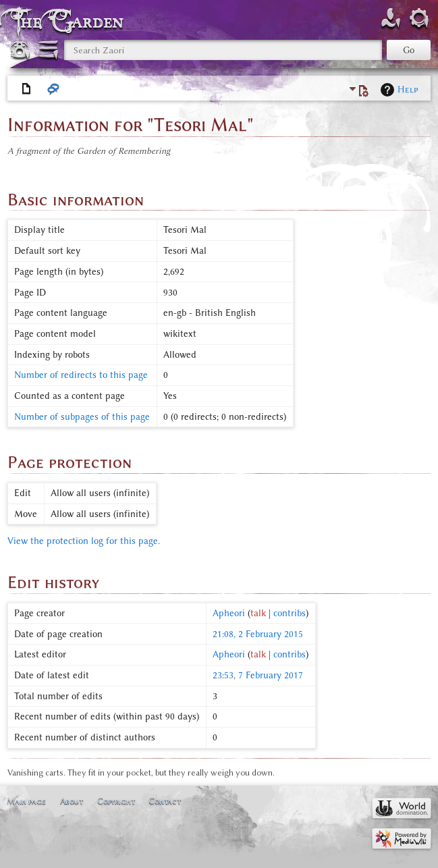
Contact (165, 801)
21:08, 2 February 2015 (258, 634)
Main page (26, 801)
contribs (290, 613)
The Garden (70, 21)
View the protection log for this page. (84, 541)
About (72, 801)
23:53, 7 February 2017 (258, 675)
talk (258, 613)
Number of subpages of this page (82, 417)
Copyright (116, 801)
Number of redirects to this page (81, 375)
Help (408, 89)
